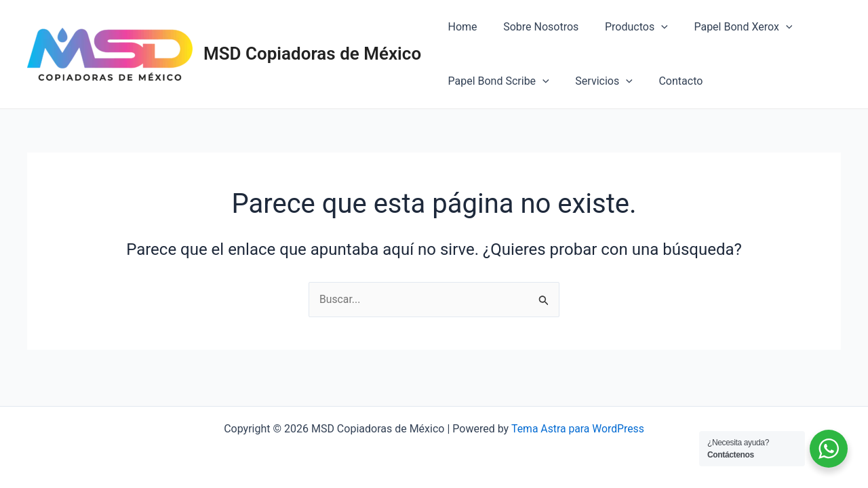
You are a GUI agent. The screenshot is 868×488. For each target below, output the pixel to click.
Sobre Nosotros (534, 27)
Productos (625, 27)
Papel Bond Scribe (496, 81)
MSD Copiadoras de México (312, 54)
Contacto (670, 81)
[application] (650, 27)
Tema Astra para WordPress (577, 429)
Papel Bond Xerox (727, 27)
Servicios (597, 81)
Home (460, 27)
